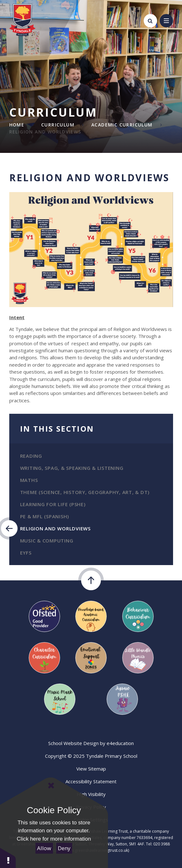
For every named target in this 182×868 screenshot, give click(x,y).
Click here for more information (54, 839)
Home (17, 125)
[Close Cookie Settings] (51, 786)
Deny (64, 848)
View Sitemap (91, 769)
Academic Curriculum (122, 125)
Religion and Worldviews (45, 132)
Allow (44, 848)
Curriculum (58, 125)
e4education (120, 743)
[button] (8, 858)
